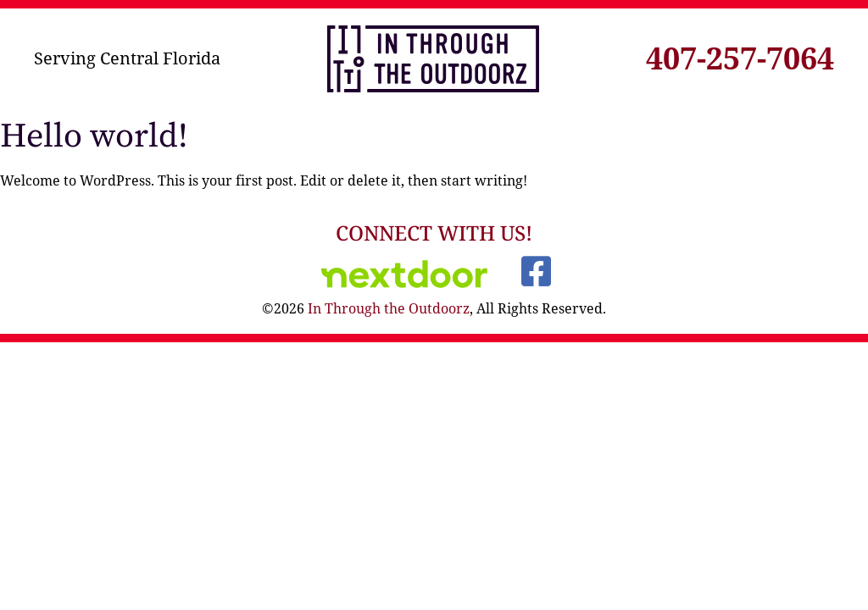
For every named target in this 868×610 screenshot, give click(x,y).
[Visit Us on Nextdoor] (404, 274)
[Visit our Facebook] (536, 271)
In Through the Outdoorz (389, 308)
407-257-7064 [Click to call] (740, 58)
